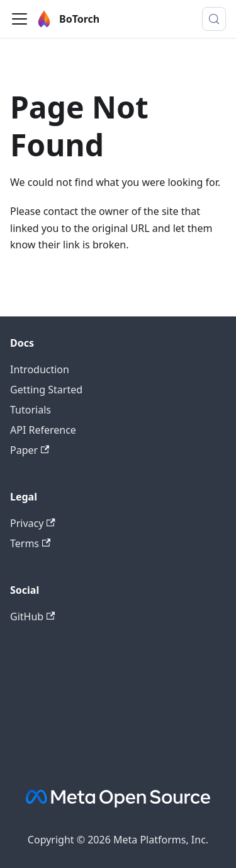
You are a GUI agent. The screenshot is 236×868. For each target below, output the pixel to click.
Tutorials (31, 410)
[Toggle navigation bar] (20, 19)
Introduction (40, 369)
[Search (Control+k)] (214, 19)
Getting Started (46, 390)
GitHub (32, 616)
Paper (30, 450)
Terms (30, 543)
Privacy (33, 523)
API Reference (43, 430)
